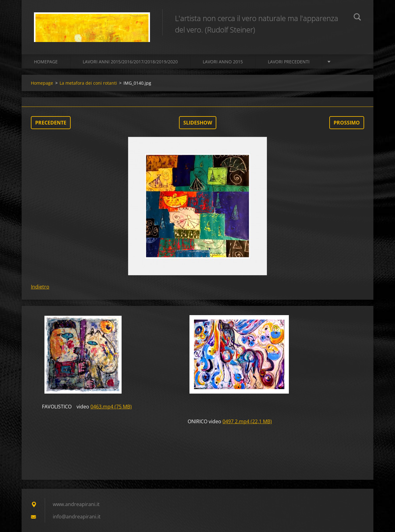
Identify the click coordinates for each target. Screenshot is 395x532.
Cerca (357, 18)
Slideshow (198, 123)
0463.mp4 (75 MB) (111, 407)
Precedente (51, 123)
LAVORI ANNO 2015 (223, 62)
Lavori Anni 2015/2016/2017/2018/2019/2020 (130, 62)
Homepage (46, 62)
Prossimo (347, 123)
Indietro (40, 287)
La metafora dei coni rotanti (88, 83)
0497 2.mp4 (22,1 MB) (247, 421)
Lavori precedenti (289, 62)
